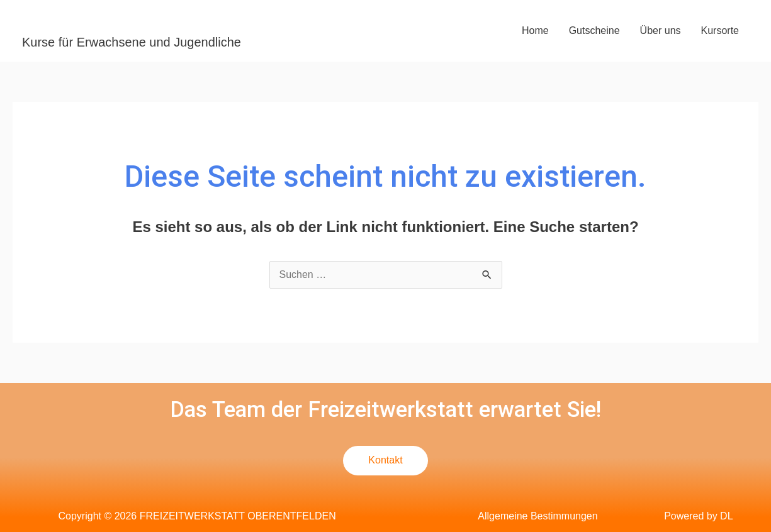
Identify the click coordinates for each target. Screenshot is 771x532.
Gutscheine (594, 30)
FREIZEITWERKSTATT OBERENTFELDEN (206, 21)
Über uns (661, 30)
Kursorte (720, 30)
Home (535, 30)
